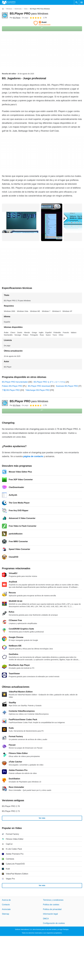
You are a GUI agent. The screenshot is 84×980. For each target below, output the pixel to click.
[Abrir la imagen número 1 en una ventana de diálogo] (52, 222)
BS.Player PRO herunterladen (15, 382)
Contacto (6, 905)
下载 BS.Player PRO (11, 390)
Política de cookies (51, 905)
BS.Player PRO (29, 13)
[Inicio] (3, 9)
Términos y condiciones (53, 900)
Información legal (50, 914)
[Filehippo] (9, 2)
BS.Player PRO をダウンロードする (49, 382)
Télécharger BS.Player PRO (38, 390)
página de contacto (33, 456)
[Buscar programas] (77, 2)
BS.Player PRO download (39, 386)
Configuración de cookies (54, 923)
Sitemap (6, 914)
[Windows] (9, 9)
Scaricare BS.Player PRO (67, 386)
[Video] (26, 9)
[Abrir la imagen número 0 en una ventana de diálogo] (21, 222)
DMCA (46, 919)
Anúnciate (6, 909)
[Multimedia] (18, 9)
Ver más (42, 818)
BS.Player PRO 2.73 (11, 811)
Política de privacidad (52, 909)
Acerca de (6, 900)
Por (15, 18)
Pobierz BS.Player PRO (12, 386)
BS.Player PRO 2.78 (11, 806)
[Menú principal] (82, 2)
